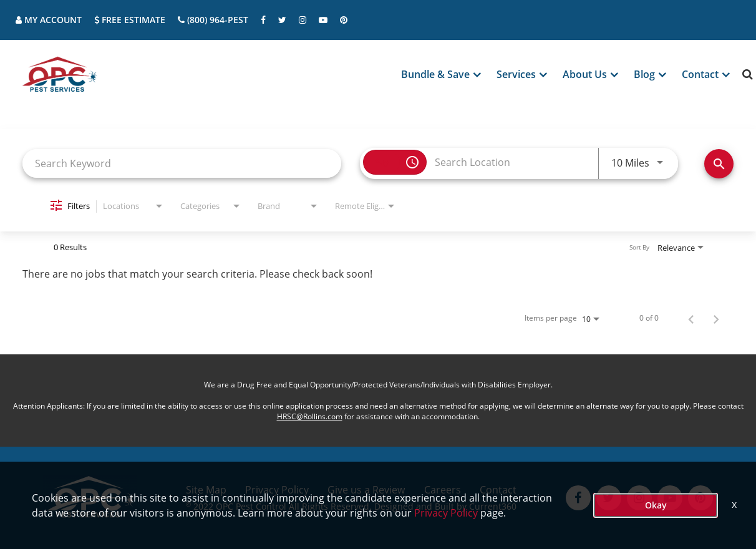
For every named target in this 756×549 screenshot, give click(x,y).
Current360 (493, 506)
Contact (498, 490)
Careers (443, 490)
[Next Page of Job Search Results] (716, 318)
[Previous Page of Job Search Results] (691, 318)
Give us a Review (366, 490)
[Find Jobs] (719, 164)
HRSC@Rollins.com (310, 416)
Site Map (206, 490)
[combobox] (182, 163)
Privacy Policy (277, 490)
